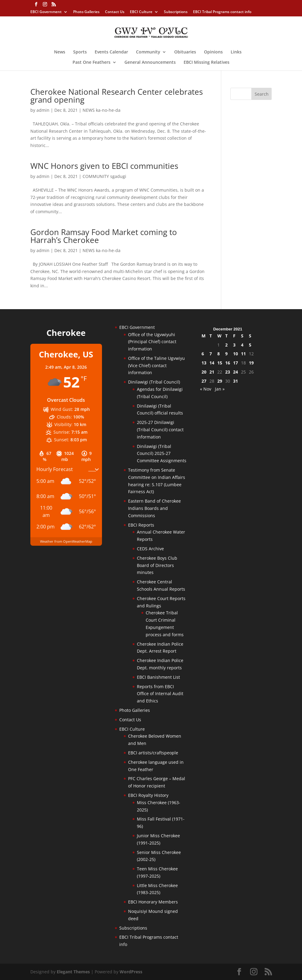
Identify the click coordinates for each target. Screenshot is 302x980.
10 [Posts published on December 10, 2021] (236, 354)
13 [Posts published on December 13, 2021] (204, 363)
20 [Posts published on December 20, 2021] (204, 372)
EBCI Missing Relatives (207, 63)
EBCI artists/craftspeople (153, 753)
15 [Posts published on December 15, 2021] (220, 363)
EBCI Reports (141, 525)
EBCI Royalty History (148, 795)
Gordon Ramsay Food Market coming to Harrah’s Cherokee (104, 236)
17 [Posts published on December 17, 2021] (236, 363)
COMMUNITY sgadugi (104, 176)
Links (236, 52)
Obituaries (185, 52)
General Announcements (150, 63)
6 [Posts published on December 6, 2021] (203, 354)
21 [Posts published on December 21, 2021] (212, 372)
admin (43, 110)
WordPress (131, 972)
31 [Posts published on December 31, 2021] (236, 381)
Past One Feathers (92, 63)
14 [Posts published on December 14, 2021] (212, 363)
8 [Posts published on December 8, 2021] (219, 354)
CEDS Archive (150, 549)
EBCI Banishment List (158, 677)
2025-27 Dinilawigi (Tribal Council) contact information (160, 430)
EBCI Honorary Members (153, 902)
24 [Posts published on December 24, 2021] (236, 372)
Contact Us (115, 12)
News (60, 52)
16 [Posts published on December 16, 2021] (228, 363)
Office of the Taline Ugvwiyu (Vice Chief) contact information (156, 365)
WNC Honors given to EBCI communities (104, 166)
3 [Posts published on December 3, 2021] (234, 345)
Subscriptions (176, 12)
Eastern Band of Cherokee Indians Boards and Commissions (154, 508)
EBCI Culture (141, 12)
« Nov (206, 389)
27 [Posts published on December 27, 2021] (204, 381)
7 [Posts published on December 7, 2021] (211, 354)
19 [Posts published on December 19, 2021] (251, 363)
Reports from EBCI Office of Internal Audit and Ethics (160, 694)
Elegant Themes (73, 972)
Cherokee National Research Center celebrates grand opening (117, 96)
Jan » (220, 389)
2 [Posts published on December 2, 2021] (226, 345)
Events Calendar (111, 52)
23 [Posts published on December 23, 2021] (228, 372)
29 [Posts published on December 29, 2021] (220, 381)
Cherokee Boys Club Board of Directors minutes (157, 565)
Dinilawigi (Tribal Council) (154, 382)
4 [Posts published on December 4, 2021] (242, 345)
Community (148, 52)
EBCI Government (46, 12)
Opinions (213, 52)
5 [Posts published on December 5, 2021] (250, 345)
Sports (80, 52)
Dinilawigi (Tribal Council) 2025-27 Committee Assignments (162, 454)
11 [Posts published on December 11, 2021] (243, 354)
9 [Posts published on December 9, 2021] (226, 354)
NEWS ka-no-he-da (102, 110)
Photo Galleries (86, 12)
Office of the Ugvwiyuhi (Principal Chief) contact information (152, 342)
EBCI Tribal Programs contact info (222, 12)
